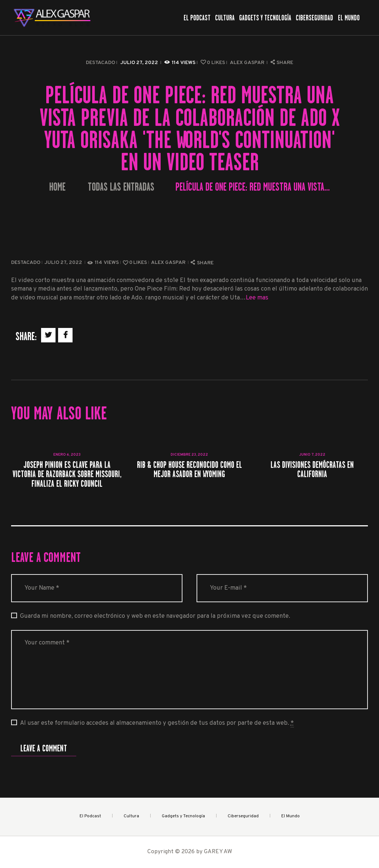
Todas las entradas (121, 187)
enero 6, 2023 (67, 455)
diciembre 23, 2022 (189, 455)
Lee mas (257, 298)
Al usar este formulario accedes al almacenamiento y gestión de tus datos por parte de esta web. (157, 723)
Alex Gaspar (248, 63)
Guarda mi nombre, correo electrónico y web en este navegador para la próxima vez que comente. (155, 616)
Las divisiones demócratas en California (312, 469)
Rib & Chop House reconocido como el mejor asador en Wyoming (189, 469)
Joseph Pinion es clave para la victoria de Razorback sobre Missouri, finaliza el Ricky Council (67, 474)
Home (57, 187)
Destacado (100, 63)
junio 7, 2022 (312, 455)
